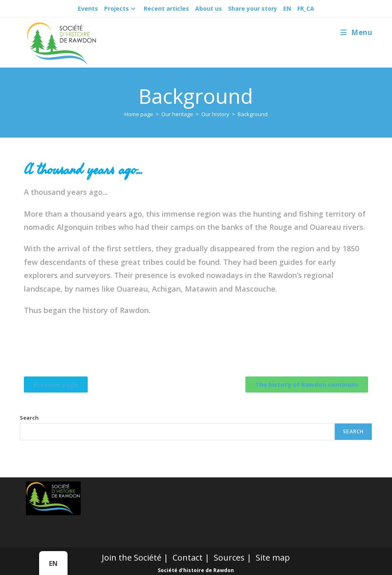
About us (209, 8)
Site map (273, 557)
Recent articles (166, 8)
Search (29, 418)
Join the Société (132, 557)
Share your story (253, 8)
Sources (229, 557)
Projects (121, 8)
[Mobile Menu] (357, 32)
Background (253, 114)
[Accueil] (139, 114)
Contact (188, 557)
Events (88, 8)
